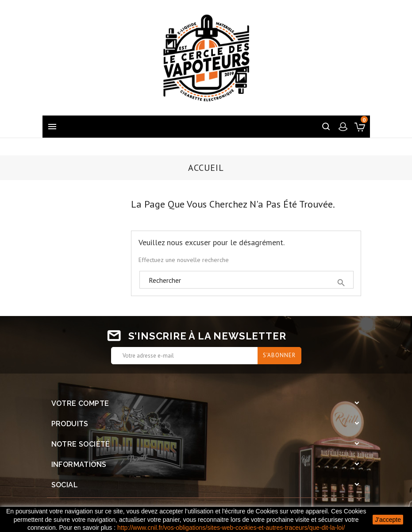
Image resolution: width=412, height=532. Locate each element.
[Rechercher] (246, 280)
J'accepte (388, 520)
